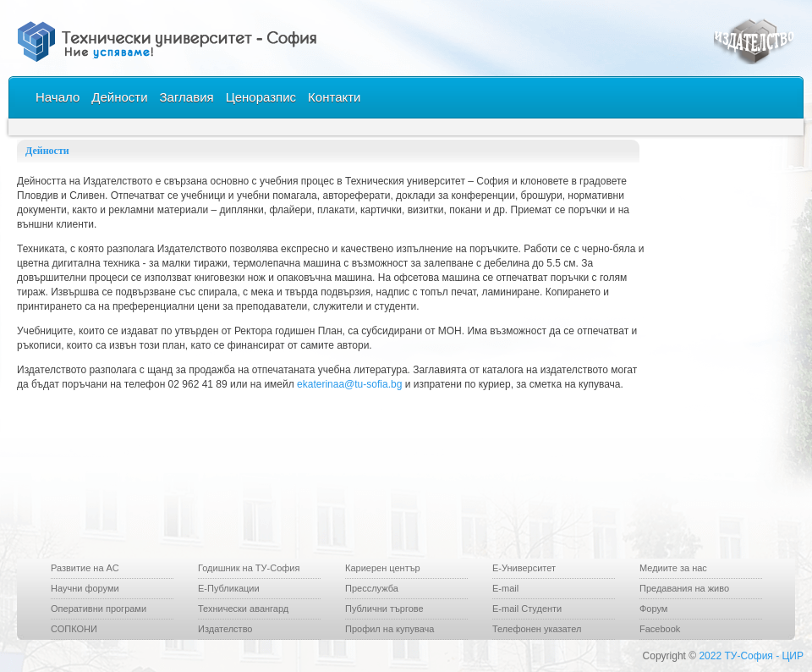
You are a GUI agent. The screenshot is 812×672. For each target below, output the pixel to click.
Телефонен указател (537, 629)
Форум (653, 609)
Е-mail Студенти (527, 609)
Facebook (660, 629)
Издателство (225, 629)
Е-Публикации (229, 588)
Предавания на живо (684, 588)
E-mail (505, 588)
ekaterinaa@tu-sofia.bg (349, 384)
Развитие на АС (85, 568)
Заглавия (187, 97)
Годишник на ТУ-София (249, 568)
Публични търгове (384, 609)
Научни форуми (85, 588)
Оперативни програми (99, 609)
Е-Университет (524, 568)
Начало (58, 97)
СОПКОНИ (74, 629)
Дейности (119, 97)
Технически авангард (243, 609)
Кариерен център (383, 568)
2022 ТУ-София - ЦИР (751, 656)
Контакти (334, 97)
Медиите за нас (673, 568)
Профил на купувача (390, 629)
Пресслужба (372, 588)
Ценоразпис (261, 97)
